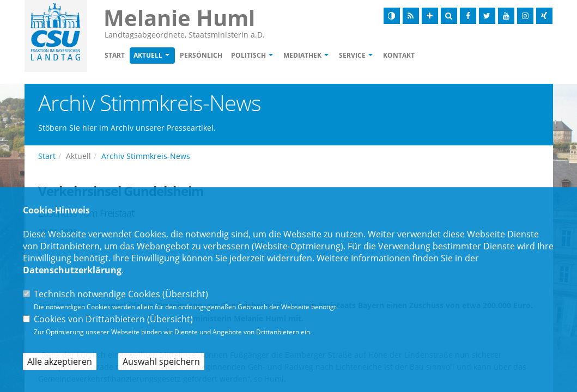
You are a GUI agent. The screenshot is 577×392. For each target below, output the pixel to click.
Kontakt (399, 55)
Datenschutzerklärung (72, 270)
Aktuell (148, 55)
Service (352, 55)
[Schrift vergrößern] (430, 16)
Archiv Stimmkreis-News (146, 156)
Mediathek (302, 55)
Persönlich (201, 55)
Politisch (248, 55)
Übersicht (185, 294)
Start (115, 55)
